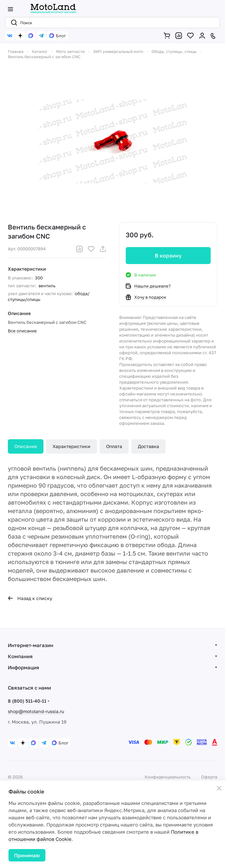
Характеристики (72, 446)
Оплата (114, 446)
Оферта (209, 777)
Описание (26, 446)
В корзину (168, 256)
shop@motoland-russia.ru (36, 711)
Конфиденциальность (168, 777)
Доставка (148, 446)
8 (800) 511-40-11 (27, 701)
